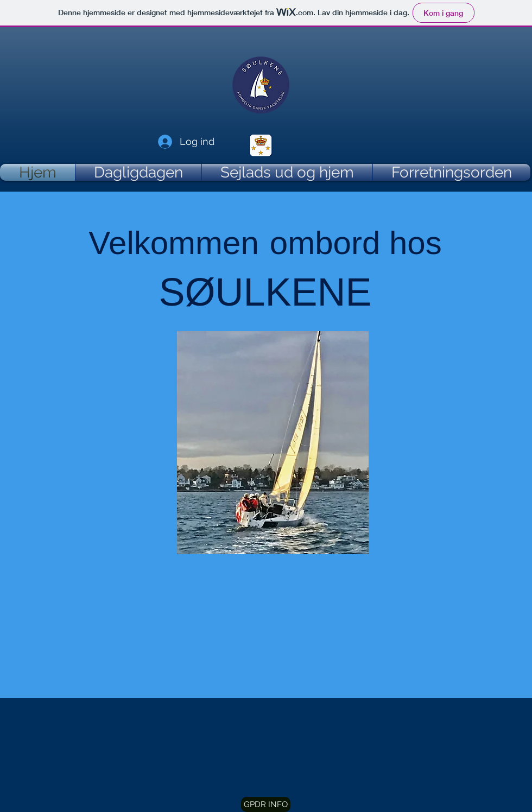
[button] (266, 804)
